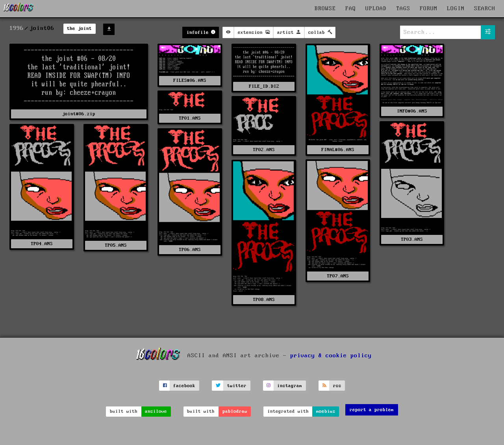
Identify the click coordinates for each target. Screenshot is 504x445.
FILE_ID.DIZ (264, 86)
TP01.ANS (190, 118)
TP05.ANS (116, 245)
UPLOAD (376, 9)
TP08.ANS (264, 300)
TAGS (403, 9)
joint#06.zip (79, 114)
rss (337, 386)
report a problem (372, 410)
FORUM (429, 9)
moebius (326, 411)
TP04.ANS (42, 244)
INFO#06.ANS (412, 111)
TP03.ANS (412, 239)
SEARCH (485, 9)
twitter (237, 386)
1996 (17, 28)
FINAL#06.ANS (338, 150)
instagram (290, 386)
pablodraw (235, 411)
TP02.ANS (264, 150)
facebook (184, 386)
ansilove (156, 411)
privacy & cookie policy (331, 356)
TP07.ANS (338, 276)
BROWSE (325, 9)
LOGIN (456, 9)
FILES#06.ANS (190, 80)
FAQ (351, 9)
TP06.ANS (190, 250)
